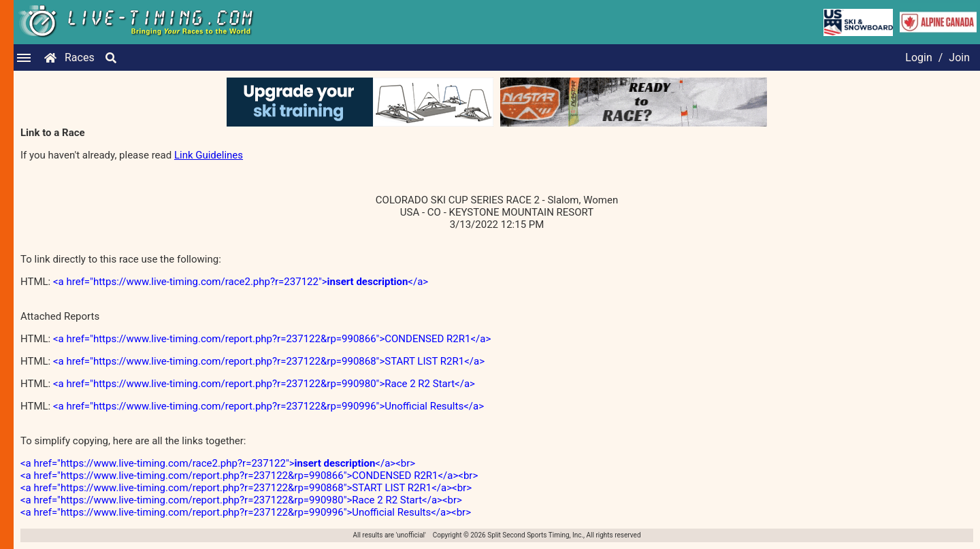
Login (918, 57)
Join (959, 57)
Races (80, 57)
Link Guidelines (209, 155)
